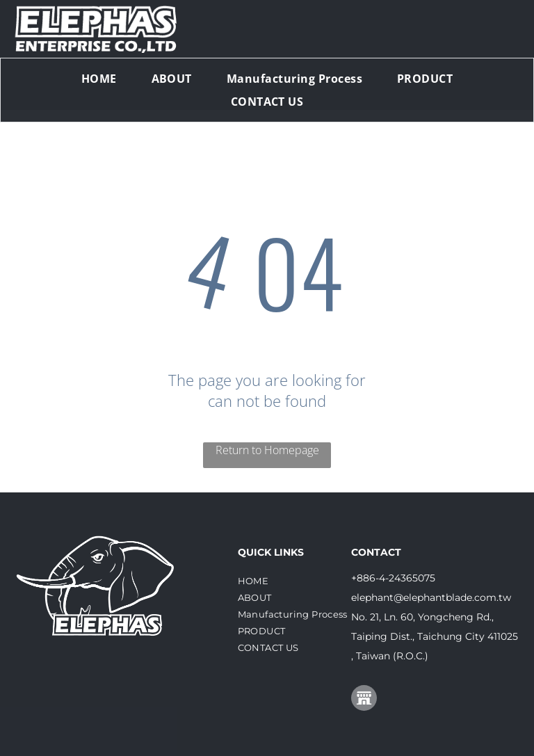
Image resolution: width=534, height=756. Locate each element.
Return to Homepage (267, 450)
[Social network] (364, 700)
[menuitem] (99, 79)
